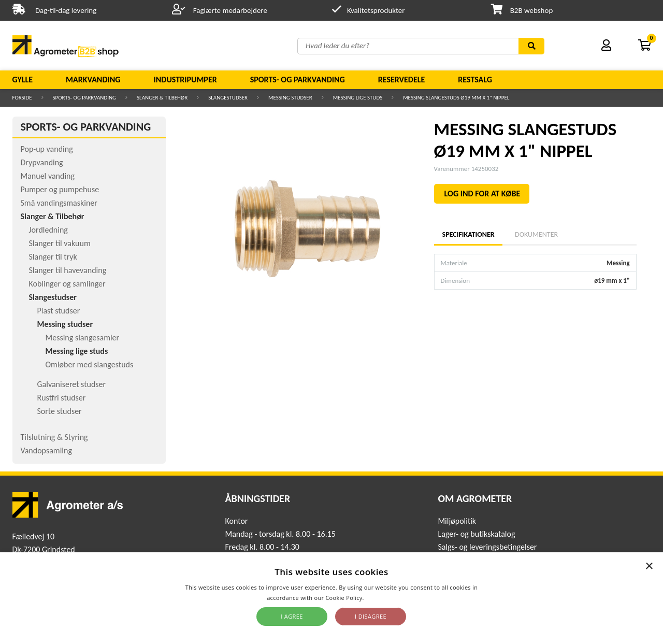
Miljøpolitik (457, 521)
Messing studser (290, 98)
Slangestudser (228, 98)
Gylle (23, 80)
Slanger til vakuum (60, 243)
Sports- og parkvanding (298, 80)
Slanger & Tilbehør (162, 98)
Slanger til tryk (53, 257)
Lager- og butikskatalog (476, 534)
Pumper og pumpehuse (60, 189)
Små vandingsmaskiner (59, 203)
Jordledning (48, 230)
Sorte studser (60, 411)
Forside (22, 98)
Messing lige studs (358, 98)
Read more (381, 598)
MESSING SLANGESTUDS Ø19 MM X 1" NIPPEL (456, 98)
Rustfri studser (62, 398)
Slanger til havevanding (68, 270)
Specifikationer (468, 234)
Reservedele (402, 80)
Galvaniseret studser (72, 384)
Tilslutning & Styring (54, 437)
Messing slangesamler (83, 338)
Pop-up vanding (47, 149)
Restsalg (475, 80)
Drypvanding (42, 162)
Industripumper (185, 80)
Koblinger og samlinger (67, 284)
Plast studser (59, 311)
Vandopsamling (46, 450)
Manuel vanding (48, 176)
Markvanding (93, 80)
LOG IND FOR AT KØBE (482, 194)
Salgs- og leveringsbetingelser (487, 547)
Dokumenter (536, 234)
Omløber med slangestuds (90, 364)
